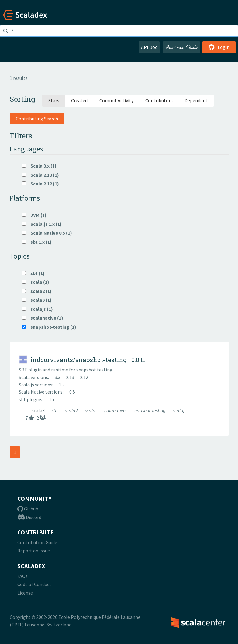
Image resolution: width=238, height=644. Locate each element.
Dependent (196, 100)
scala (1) (36, 282)
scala (91, 410)
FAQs (22, 576)
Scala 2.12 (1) (40, 184)
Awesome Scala (181, 47)
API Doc (149, 47)
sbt (55, 410)
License (25, 593)
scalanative (114, 410)
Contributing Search (37, 119)
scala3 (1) (37, 300)
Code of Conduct (34, 584)
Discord (29, 517)
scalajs (179, 410)
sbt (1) (33, 273)
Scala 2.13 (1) (40, 175)
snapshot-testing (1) (49, 327)
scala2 (72, 410)
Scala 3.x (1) (39, 166)
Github (28, 509)
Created (79, 100)
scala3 (39, 410)
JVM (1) (34, 215)
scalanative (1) (43, 318)
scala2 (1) (37, 291)
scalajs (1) (37, 309)
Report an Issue (34, 551)
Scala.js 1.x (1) (42, 224)
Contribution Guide (37, 542)
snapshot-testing (150, 410)
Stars (54, 100)
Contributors (159, 100)
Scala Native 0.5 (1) (47, 233)
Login (219, 47)
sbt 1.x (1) (37, 242)
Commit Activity (116, 100)
